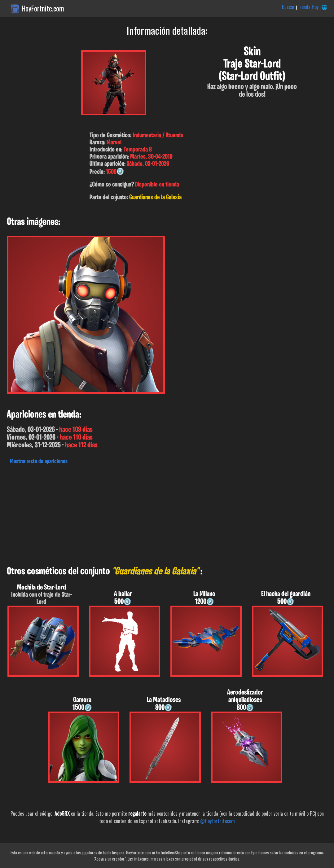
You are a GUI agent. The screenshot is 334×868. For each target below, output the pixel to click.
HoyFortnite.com (43, 8)
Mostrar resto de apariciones (39, 462)
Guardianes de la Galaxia (155, 197)
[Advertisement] (167, 514)
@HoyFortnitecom (218, 821)
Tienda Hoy (308, 7)
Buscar (288, 7)
